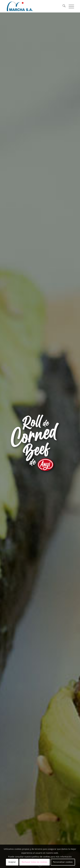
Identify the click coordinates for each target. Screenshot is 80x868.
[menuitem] (62, 6)
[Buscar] (62, 6)
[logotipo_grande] (33, 6)
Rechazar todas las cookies (35, 862)
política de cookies (41, 857)
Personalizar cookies (63, 862)
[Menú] (70, 6)
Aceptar (12, 862)
